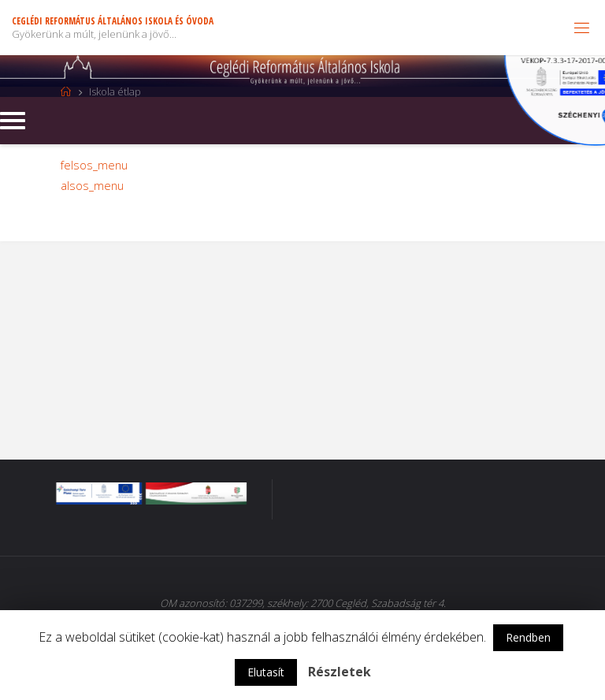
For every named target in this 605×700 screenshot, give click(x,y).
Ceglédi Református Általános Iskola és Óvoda (113, 21)
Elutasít (266, 672)
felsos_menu (94, 165)
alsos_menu (92, 186)
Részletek (340, 672)
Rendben (528, 637)
